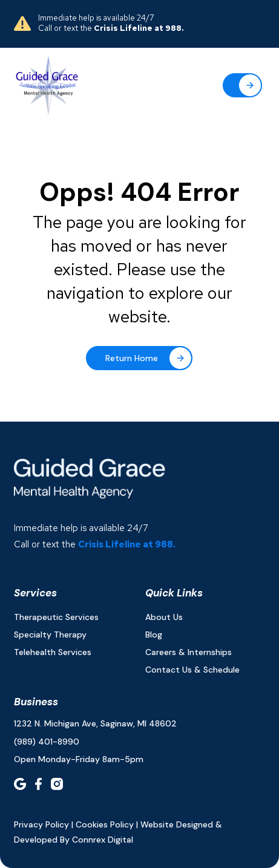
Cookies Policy (105, 824)
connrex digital (103, 840)
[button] (242, 85)
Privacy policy (41, 824)
